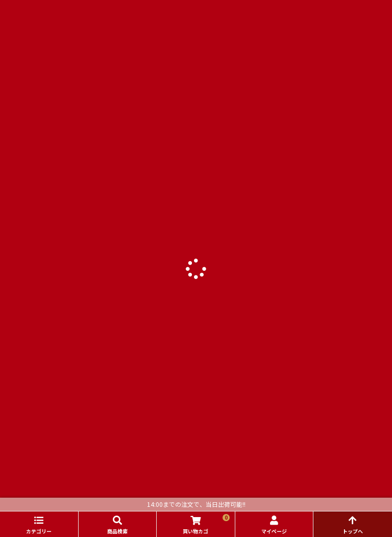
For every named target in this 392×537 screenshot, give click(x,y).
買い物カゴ (206, 524)
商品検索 (117, 531)
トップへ (353, 531)
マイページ (274, 531)
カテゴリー (39, 531)
